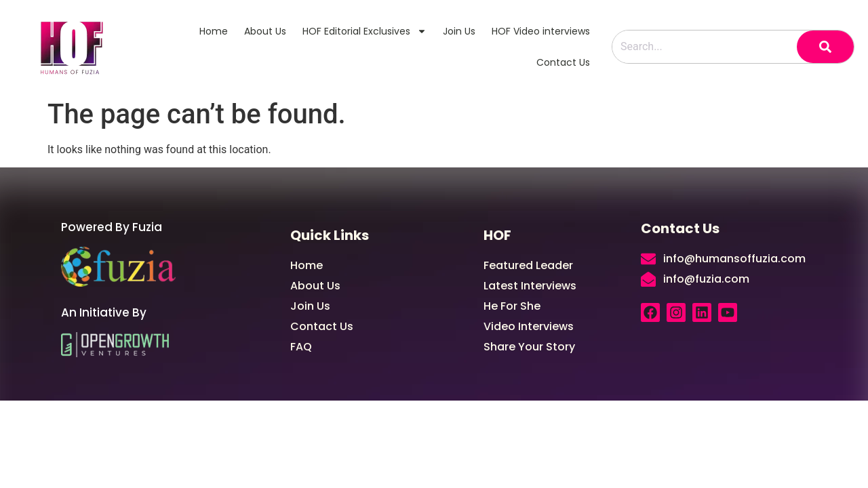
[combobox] (705, 47)
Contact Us (563, 62)
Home (214, 31)
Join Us (459, 31)
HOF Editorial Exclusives (364, 31)
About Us (265, 31)
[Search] (825, 47)
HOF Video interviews (541, 31)
